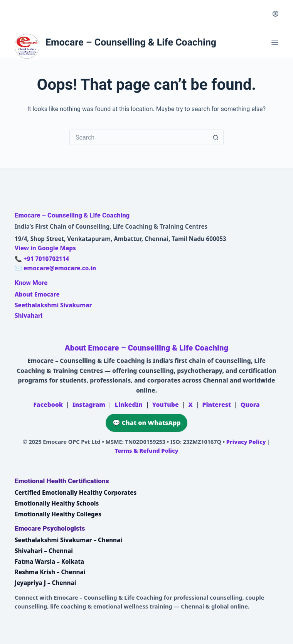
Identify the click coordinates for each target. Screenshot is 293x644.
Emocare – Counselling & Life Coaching (131, 43)
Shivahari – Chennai (44, 551)
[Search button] (216, 137)
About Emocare (37, 294)
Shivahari (29, 315)
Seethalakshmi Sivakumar (53, 305)
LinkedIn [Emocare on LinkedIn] (129, 405)
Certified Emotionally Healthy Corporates (76, 492)
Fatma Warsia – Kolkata (49, 561)
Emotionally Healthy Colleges (58, 514)
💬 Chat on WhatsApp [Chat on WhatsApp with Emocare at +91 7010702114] (147, 423)
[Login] (275, 14)
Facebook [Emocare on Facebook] (48, 405)
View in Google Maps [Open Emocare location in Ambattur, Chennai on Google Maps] (45, 248)
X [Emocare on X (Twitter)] (190, 405)
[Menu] (275, 42)
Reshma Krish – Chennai (50, 572)
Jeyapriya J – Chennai (45, 583)
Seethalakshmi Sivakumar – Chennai (68, 540)
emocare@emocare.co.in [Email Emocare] (60, 268)
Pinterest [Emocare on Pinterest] (217, 405)
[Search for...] (139, 137)
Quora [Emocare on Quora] (250, 405)
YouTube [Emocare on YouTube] (166, 405)
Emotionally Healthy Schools (57, 503)
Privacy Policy (246, 442)
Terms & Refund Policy (147, 451)
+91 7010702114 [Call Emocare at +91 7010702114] (46, 259)
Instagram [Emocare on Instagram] (89, 405)
